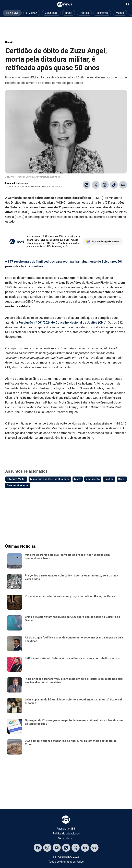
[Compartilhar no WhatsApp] (87, 185)
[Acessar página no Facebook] (38, 848)
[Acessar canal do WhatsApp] (66, 848)
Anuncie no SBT (66, 829)
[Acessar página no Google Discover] (94, 848)
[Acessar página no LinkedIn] (85, 848)
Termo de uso (66, 838)
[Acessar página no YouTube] (57, 848)
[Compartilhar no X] (96, 185)
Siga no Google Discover (103, 242)
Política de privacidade (66, 834)
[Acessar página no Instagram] (47, 848)
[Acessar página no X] (76, 848)
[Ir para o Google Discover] (123, 185)
